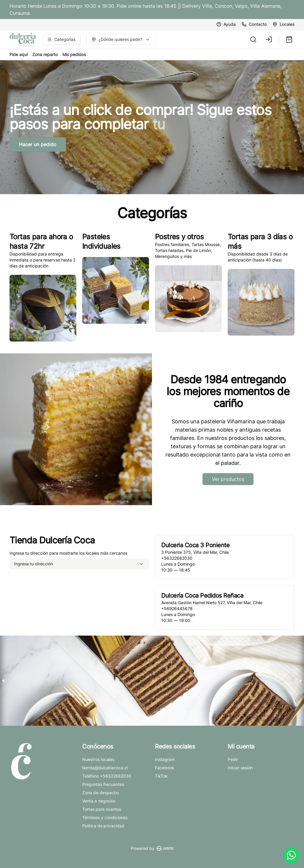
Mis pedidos (74, 54)
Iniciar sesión (240, 768)
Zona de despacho (100, 793)
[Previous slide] (4, 681)
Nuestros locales (98, 759)
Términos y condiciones (105, 817)
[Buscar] (253, 39)
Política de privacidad (103, 826)
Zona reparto (45, 54)
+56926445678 (177, 608)
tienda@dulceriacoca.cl (105, 768)
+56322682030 (177, 558)
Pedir (233, 759)
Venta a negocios (99, 801)
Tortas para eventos (102, 809)
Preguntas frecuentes (103, 784)
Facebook (165, 768)
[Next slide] (300, 681)
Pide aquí (19, 54)
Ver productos (228, 479)
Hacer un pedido (38, 144)
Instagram (165, 759)
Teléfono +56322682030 (107, 776)
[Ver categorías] (61, 39)
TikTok (161, 776)
